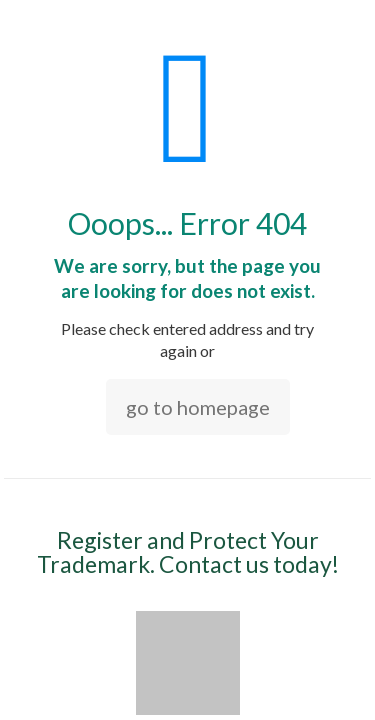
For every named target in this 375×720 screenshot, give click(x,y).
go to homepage (198, 407)
